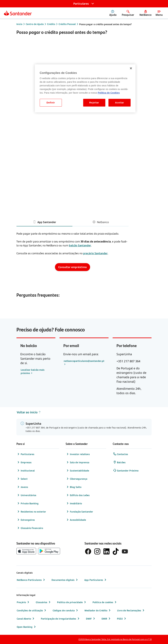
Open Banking (27, 627)
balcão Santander (80, 245)
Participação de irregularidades (60, 619)
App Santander (44, 222)
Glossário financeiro (30, 528)
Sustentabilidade (78, 470)
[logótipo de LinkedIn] (106, 551)
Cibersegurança (77, 479)
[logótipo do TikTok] (116, 551)
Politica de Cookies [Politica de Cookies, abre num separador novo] (109, 93)
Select (22, 479)
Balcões (119, 462)
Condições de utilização (32, 610)
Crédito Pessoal (67, 24)
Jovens (22, 487)
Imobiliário (74, 503)
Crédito (51, 24)
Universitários (26, 495)
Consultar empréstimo (73, 267)
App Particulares (96, 580)
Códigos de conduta (66, 610)
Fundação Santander (79, 512)
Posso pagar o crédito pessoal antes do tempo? (105, 24)
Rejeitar (94, 103)
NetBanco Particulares (31, 580)
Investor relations (78, 454)
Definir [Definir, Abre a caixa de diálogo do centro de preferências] (51, 103)
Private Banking (28, 503)
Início (19, 24)
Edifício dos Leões (78, 495)
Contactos (121, 454)
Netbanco (101, 222)
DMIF (91, 619)
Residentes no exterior (31, 512)
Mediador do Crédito (98, 610)
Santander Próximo (126, 470)
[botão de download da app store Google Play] (49, 551)
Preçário (23, 602)
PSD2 (122, 619)
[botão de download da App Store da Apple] (26, 551)
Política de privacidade (72, 602)
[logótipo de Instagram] (97, 551)
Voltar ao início (29, 412)
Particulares (26, 454)
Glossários (43, 602)
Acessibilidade (76, 520)
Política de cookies (105, 602)
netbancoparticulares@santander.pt (84, 361)
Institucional (26, 470)
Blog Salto (74, 487)
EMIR (106, 619)
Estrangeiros (26, 520)
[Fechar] (131, 68)
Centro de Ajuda (35, 24)
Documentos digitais (65, 580)
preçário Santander (95, 253)
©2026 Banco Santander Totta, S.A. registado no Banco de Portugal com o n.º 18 (115, 639)
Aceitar (120, 103)
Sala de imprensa (78, 462)
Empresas (24, 462)
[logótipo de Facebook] (88, 551)
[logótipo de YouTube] (125, 551)
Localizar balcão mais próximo (33, 371)
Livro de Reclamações (131, 610)
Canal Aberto (26, 619)
